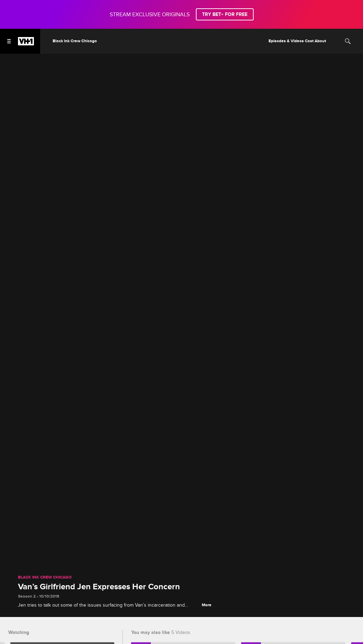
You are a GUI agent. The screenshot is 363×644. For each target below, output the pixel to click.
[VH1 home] (26, 44)
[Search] (348, 41)
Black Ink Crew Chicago (45, 578)
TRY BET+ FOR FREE (225, 14)
